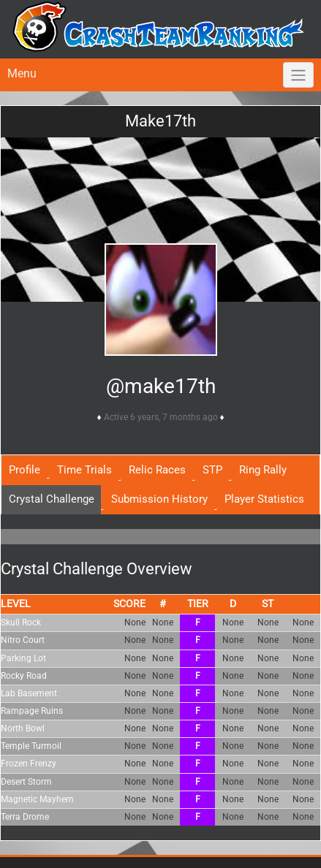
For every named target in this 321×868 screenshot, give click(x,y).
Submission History (159, 499)
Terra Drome (25, 817)
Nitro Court (23, 640)
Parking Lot (23, 658)
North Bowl (23, 728)
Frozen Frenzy (29, 764)
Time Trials (84, 470)
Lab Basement (29, 693)
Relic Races (157, 470)
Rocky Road (24, 676)
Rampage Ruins (32, 711)
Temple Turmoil (31, 746)
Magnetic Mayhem (37, 799)
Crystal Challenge (52, 499)
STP (212, 470)
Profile (24, 470)
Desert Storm (26, 782)
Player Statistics (264, 499)
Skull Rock (21, 623)
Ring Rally (263, 470)
